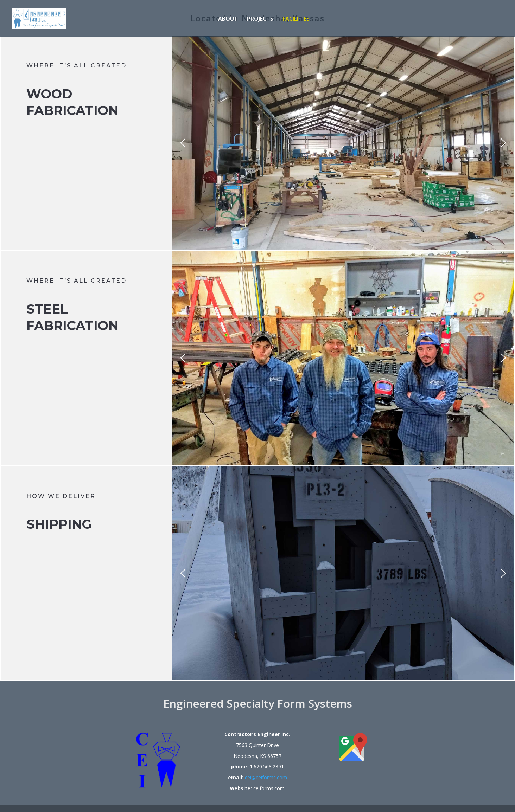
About (228, 19)
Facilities (296, 19)
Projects (260, 19)
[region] (343, 143)
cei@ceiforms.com (266, 777)
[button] (183, 143)
